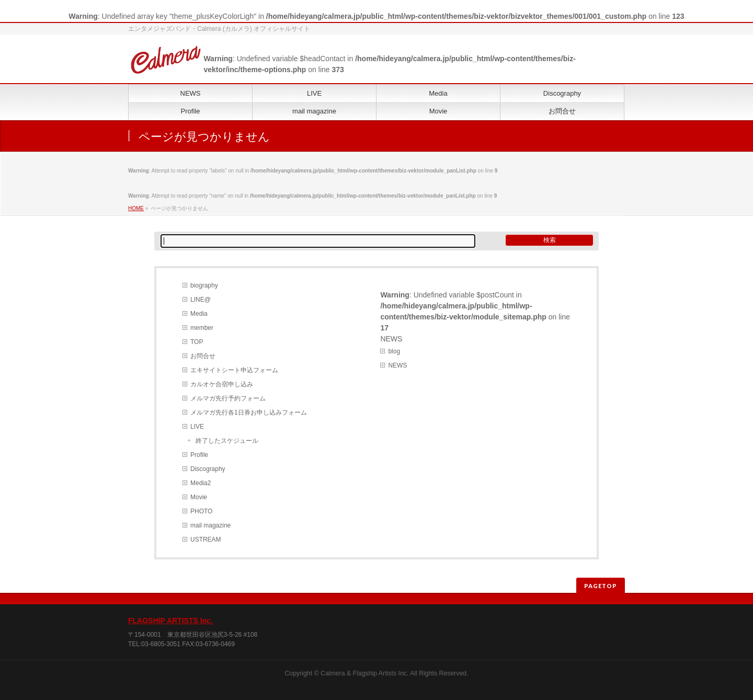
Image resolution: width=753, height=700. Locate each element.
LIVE (197, 427)
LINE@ (201, 300)
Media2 (201, 483)
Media (199, 314)
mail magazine (210, 525)
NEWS (397, 365)
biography (204, 285)
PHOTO (201, 511)
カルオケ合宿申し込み (222, 384)
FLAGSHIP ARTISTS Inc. (170, 621)
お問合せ (203, 356)
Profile (199, 455)
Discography (208, 469)
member (202, 328)
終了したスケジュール (227, 441)
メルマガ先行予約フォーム (228, 398)
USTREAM (206, 540)
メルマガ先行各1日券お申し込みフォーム (249, 412)
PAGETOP (601, 586)
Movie (199, 497)
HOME (136, 208)
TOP (197, 342)
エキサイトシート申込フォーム (234, 370)
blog (394, 351)
